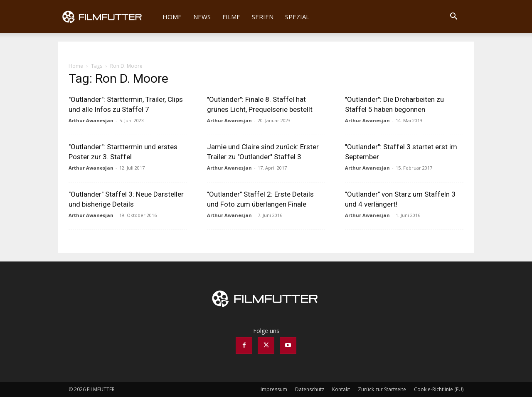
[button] (453, 17)
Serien (263, 17)
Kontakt (341, 389)
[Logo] (107, 17)
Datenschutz (310, 389)
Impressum (274, 389)
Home (172, 17)
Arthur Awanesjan (91, 120)
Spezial (297, 17)
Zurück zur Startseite (382, 389)
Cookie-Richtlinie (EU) (439, 389)
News (202, 17)
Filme (231, 17)
